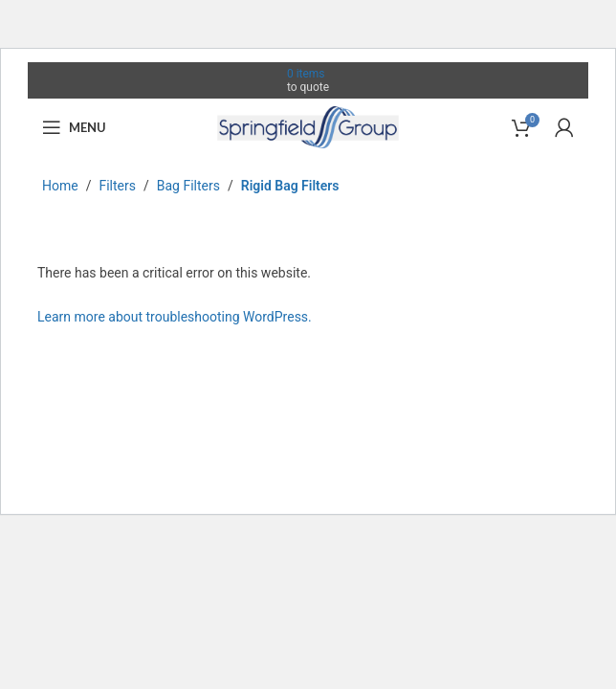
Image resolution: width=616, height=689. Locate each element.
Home (60, 186)
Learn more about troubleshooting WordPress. (175, 317)
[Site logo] (308, 126)
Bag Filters (188, 186)
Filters (117, 186)
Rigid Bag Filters (290, 186)
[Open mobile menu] (74, 127)
